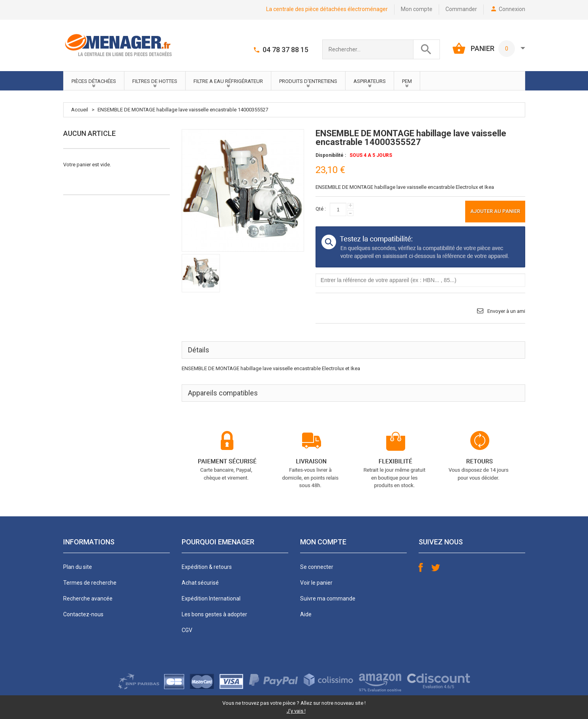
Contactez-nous (83, 614)
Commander (461, 9)
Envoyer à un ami (506, 311)
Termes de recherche (90, 583)
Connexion (512, 9)
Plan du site (78, 567)
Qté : (321, 209)
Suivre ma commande (328, 599)
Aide (306, 614)
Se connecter (317, 567)
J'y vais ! (296, 711)
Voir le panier (316, 583)
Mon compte (417, 9)
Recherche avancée (88, 599)
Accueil (80, 110)
